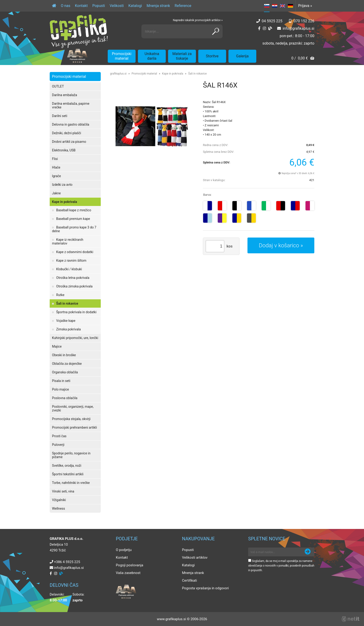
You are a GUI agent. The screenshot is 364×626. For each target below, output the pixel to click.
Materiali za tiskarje (182, 56)
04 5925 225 (272, 21)
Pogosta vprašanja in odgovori (205, 588)
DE (290, 6)
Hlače (56, 167)
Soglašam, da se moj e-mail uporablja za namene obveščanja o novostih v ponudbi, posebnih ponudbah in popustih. (281, 566)
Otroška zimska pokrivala (74, 286)
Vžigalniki (59, 500)
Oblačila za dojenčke (67, 364)
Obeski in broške (64, 355)
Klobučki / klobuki (69, 269)
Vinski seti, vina (63, 491)
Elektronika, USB (64, 150)
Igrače (57, 176)
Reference (183, 6)
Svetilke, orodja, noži (67, 466)
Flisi (55, 159)
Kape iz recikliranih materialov (68, 241)
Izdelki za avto (62, 185)
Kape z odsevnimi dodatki (75, 252)
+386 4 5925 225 (67, 562)
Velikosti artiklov (195, 558)
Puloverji (58, 445)
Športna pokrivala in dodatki (76, 312)
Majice (57, 346)
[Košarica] (303, 59)
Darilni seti (60, 116)
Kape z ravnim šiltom (71, 261)
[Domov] (54, 6)
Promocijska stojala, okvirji (71, 419)
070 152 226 (304, 21)
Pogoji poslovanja (130, 565)
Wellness (58, 509)
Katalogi (135, 6)
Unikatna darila (152, 56)
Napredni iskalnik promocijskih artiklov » (198, 20)
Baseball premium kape (73, 219)
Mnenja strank (158, 6)
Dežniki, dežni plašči (67, 133)
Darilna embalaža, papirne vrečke (71, 105)
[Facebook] (259, 28)
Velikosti (117, 6)
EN (283, 6)
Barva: (207, 195)
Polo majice (60, 389)
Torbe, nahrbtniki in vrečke (71, 483)
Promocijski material (122, 56)
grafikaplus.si (118, 74)
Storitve (212, 56)
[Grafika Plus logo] (79, 31)
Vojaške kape (66, 321)
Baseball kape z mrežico (74, 210)
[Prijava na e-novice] (308, 552)
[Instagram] (264, 28)
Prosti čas (59, 436)
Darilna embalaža (65, 95)
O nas (66, 6)
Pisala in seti (61, 381)
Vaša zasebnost (128, 573)
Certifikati (189, 580)
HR (275, 6)
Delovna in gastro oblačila (71, 124)
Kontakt (81, 6)
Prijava (305, 6)
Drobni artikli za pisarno (69, 142)
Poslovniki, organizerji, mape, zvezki (73, 408)
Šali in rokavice (67, 303)
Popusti (99, 6)
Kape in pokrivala (65, 202)
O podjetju (124, 550)
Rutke (60, 295)
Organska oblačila (65, 372)
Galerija (242, 56)
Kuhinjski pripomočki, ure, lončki (75, 338)
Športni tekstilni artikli (68, 474)
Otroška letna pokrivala (73, 278)
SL (267, 6)
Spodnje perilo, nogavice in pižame (71, 455)
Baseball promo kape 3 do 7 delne (74, 229)
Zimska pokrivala (68, 329)
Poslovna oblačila (65, 398)
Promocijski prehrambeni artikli (74, 427)
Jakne (56, 193)
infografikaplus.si (298, 28)
